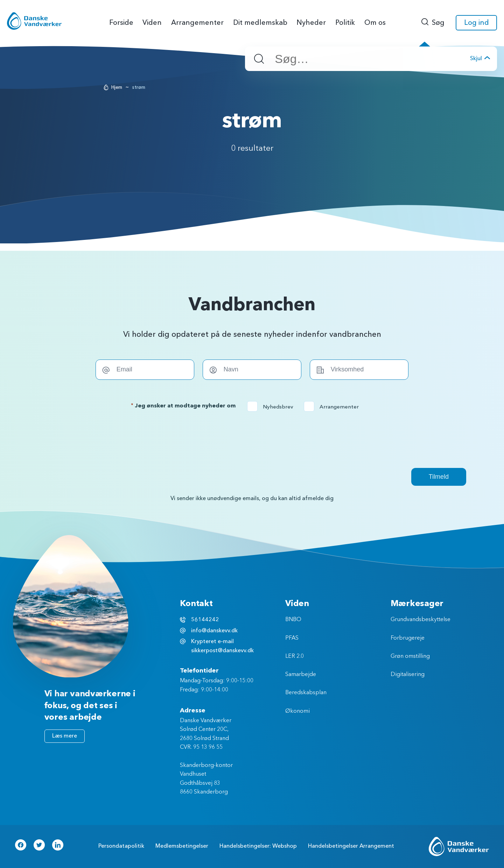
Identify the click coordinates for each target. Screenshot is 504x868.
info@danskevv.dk (214, 631)
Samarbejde (301, 675)
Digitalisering (408, 675)
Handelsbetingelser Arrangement (351, 846)
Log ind (477, 23)
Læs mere (65, 736)
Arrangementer (334, 407)
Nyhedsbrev (272, 407)
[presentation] (252, 440)
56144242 (205, 620)
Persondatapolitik (121, 846)
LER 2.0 (295, 656)
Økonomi (297, 711)
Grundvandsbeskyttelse (421, 620)
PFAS (292, 638)
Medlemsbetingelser (182, 846)
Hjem (117, 87)
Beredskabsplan (306, 693)
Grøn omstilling (410, 656)
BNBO (293, 620)
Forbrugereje (408, 638)
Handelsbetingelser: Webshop (258, 846)
